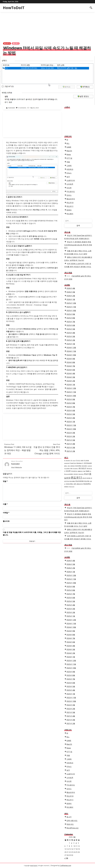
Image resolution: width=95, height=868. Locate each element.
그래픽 (69, 166)
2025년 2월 (71, 340)
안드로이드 (71, 191)
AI (67, 140)
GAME (69, 147)
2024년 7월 (71, 366)
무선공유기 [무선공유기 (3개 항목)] (75, 468)
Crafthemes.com (65, 866)
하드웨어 (70, 214)
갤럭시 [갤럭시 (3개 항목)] (66, 466)
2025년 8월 (71, 318)
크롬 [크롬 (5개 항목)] (75, 484)
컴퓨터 (69, 210)
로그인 (69, 817)
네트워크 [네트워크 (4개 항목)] (72, 466)
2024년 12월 (71, 348)
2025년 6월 (71, 325)
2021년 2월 (71, 451)
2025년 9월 (71, 314)
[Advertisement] (47, 26)
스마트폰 (70, 184)
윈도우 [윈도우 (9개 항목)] (86, 474)
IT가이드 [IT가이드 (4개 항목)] (78, 460)
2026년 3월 (71, 292)
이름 (5, 503)
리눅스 (69, 173)
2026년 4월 (71, 288)
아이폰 (69, 188)
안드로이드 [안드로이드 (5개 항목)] (74, 471)
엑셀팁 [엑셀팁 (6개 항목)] (88, 471)
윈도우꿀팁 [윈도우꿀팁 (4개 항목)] (72, 481)
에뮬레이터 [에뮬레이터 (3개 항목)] (80, 471)
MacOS (69, 151)
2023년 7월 (71, 407)
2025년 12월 (71, 303)
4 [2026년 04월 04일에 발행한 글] (76, 843)
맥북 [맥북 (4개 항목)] (71, 468)
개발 (68, 162)
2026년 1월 (71, 299)
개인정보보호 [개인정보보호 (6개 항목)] (88, 463)
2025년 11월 (71, 307)
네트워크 (70, 169)
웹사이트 (6, 520)
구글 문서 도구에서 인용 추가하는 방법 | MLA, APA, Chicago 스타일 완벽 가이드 (47, 450)
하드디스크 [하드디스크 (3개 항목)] (72, 487)
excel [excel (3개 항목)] (74, 461)
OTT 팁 (69, 158)
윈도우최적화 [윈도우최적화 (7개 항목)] (80, 481)
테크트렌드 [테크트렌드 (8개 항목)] (87, 484)
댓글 (5, 481)
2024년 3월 (71, 377)
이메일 (6, 512)
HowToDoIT (14, 8)
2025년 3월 (71, 336)
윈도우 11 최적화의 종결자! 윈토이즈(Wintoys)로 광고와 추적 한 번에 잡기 (78, 245)
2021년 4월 (71, 444)
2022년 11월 (71, 425)
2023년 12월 (71, 388)
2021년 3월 (71, 447)
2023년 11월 (71, 392)
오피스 (69, 195)
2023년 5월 (71, 414)
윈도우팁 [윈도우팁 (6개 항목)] (87, 481)
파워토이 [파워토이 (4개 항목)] (66, 487)
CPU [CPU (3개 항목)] (71, 461)
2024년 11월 (71, 351)
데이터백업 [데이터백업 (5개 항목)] (78, 466)
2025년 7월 (71, 322)
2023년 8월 (71, 403)
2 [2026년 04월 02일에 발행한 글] (72, 843)
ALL (68, 143)
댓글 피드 (70, 824)
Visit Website (17, 467)
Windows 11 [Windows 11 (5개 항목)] (80, 463)
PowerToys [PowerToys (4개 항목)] (73, 463)
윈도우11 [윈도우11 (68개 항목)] (76, 477)
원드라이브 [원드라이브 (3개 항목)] (81, 474)
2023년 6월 (71, 410)
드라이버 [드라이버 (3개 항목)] (90, 466)
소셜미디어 (71, 180)
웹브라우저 (71, 199)
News (69, 154)
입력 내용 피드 (72, 821)
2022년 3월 (71, 433)
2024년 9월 (71, 359)
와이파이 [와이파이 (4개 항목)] (76, 474)
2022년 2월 (71, 436)
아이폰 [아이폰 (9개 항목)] (68, 471)
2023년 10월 (71, 396)
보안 (68, 177)
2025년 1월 (71, 344)
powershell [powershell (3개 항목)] (67, 463)
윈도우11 (16, 43)
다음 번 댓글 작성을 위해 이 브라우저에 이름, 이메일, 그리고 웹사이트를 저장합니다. (32, 533)
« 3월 (66, 858)
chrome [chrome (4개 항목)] (68, 460)
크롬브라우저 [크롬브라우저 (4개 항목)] (80, 484)
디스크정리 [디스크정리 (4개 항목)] (67, 468)
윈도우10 (7, 43)
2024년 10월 (71, 355)
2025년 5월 (71, 329)
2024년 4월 (71, 373)
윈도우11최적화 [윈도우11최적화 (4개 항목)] (86, 478)
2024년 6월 (71, 370)
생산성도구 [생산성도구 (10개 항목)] (82, 468)
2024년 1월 (71, 385)
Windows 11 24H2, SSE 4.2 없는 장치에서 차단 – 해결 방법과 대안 (18, 450)
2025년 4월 (71, 333)
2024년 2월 (71, 381)
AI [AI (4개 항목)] (65, 460)
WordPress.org (72, 828)
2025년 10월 (71, 310)
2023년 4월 (71, 418)
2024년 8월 (71, 362)
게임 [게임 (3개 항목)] (69, 466)
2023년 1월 (71, 422)
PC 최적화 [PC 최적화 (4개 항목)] (86, 460)
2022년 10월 (71, 429)
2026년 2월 (71, 296)
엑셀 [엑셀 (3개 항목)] (84, 471)
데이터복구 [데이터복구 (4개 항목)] (84, 466)
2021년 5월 (71, 440)
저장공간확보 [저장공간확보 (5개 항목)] (69, 484)
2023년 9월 (71, 399)
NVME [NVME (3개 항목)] (82, 461)
